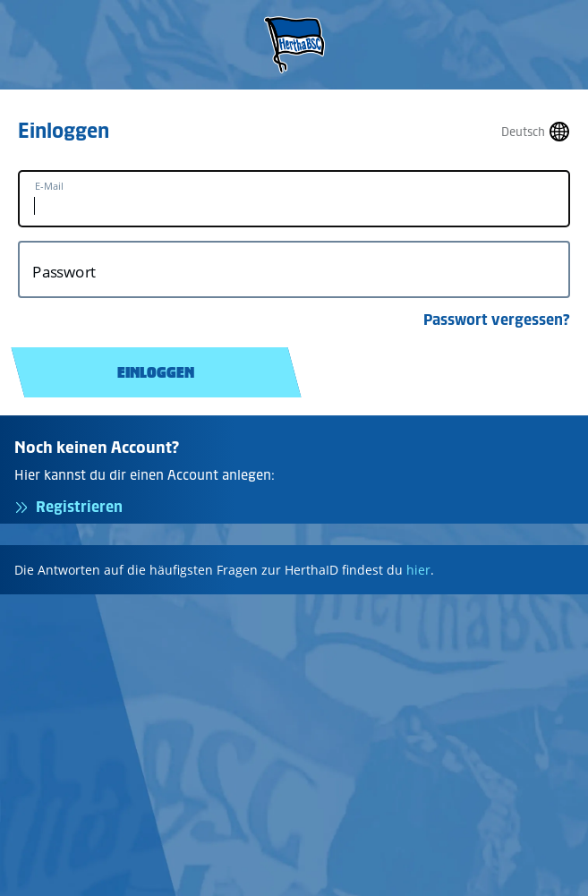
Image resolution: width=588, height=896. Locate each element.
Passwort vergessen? (497, 320)
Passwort (64, 272)
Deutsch (523, 132)
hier (418, 570)
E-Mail (49, 186)
